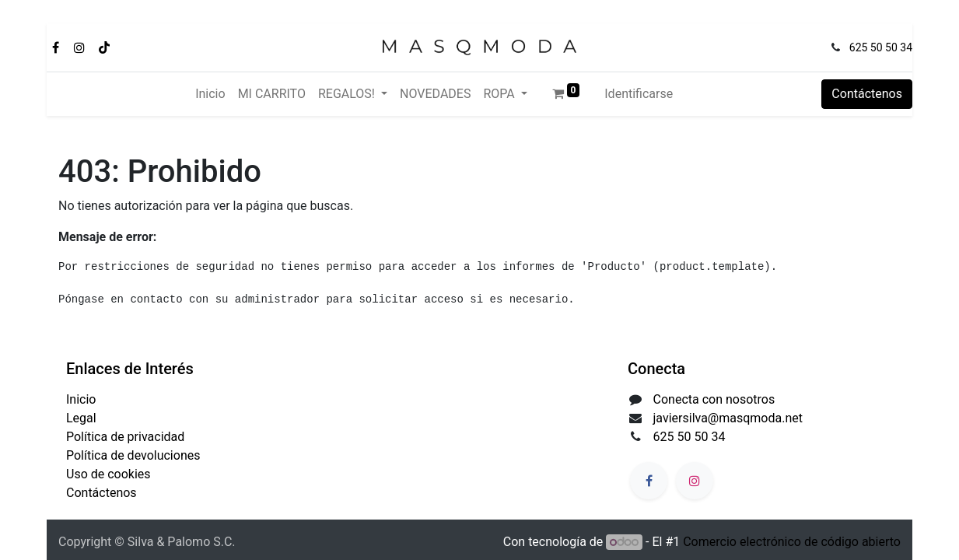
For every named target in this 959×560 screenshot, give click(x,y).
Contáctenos (867, 94)
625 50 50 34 (881, 47)
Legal (81, 418)
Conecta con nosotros (714, 399)
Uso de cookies (108, 474)
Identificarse (639, 94)
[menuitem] (210, 94)
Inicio (81, 399)
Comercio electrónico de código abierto (792, 542)
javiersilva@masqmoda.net (728, 418)
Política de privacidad (125, 437)
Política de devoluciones (133, 455)
